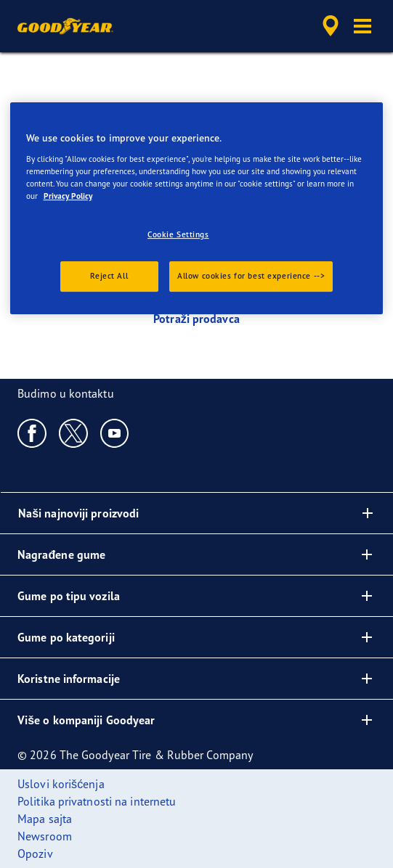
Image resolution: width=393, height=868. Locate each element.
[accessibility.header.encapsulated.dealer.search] (331, 26)
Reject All (109, 276)
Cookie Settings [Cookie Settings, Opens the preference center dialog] (178, 234)
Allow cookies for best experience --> (251, 276)
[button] (362, 26)
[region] (197, 208)
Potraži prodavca (196, 319)
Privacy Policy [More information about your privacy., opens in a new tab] (68, 196)
